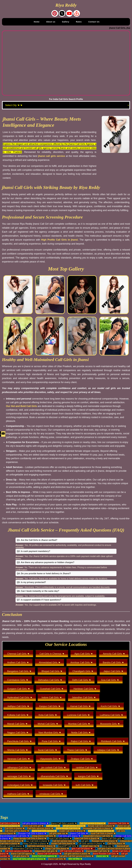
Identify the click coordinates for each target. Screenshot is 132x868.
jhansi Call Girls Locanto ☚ (64, 823)
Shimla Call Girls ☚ (17, 750)
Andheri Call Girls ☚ (18, 662)
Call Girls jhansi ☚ (116, 844)
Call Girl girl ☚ (53, 826)
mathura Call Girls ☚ (18, 794)
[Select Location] (66, 105)
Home (37, 22)
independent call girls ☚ (46, 851)
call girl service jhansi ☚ (74, 826)
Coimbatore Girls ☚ (18, 680)
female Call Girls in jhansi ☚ (101, 826)
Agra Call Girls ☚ (83, 654)
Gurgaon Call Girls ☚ (18, 689)
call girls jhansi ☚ (21, 856)
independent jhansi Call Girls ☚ (98, 836)
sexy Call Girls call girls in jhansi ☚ (29, 859)
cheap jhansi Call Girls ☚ (44, 836)
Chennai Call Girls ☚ (18, 654)
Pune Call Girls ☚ (51, 741)
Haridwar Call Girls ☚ (85, 689)
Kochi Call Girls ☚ (110, 706)
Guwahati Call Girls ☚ (52, 689)
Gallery (66, 22)
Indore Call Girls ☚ (52, 698)
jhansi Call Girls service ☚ (44, 831)
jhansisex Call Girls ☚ (118, 823)
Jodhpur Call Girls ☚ (18, 706)
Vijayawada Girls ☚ (50, 759)
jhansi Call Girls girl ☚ (33, 826)
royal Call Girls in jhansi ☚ (103, 833)
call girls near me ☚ (58, 833)
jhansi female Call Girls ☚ (68, 828)
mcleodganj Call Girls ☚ (20, 785)
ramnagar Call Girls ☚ (19, 776)
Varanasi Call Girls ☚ (18, 759)
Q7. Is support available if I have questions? (39, 600)
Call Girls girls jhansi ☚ (69, 836)
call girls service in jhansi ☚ (35, 823)
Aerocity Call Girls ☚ (114, 654)
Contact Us (94, 22)
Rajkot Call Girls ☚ (81, 741)
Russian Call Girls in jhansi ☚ (32, 833)
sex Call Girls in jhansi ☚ (38, 841)
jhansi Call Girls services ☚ (101, 831)
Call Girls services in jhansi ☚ (41, 846)
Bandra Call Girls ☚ (113, 662)
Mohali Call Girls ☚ (48, 724)
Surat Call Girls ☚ (47, 750)
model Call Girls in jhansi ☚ (72, 831)
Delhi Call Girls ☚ (81, 680)
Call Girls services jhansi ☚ (40, 828)
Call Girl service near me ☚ (65, 841)
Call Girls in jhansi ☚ (10, 823)
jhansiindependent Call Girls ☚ (14, 836)
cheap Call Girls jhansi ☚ (57, 849)
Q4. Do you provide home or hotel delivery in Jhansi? (44, 574)
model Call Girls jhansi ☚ (63, 844)
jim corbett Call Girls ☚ (54, 768)
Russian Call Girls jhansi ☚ (104, 841)
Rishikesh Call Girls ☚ (113, 741)
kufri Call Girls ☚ (85, 785)
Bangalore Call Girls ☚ (19, 671)
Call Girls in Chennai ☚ (52, 654)
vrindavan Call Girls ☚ (51, 794)
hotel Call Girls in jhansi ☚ (87, 838)
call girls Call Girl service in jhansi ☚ (76, 856)
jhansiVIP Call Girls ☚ (68, 846)
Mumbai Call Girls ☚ (79, 724)
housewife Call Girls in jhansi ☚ (98, 828)
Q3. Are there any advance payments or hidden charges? (46, 562)
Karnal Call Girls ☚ (80, 706)
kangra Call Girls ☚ (88, 776)
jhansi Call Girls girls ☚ (113, 838)
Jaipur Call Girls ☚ (113, 671)
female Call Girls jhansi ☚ (12, 846)
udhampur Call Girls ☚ (19, 768)
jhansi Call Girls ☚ (79, 833)
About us (51, 22)
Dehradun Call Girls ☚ (50, 680)
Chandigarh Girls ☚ (83, 671)
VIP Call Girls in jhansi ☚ (72, 851)
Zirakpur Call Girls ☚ (82, 759)
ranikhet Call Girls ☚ (87, 768)
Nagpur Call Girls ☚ (18, 733)
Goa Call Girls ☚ (110, 680)
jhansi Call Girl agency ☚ (23, 854)
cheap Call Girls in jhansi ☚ (35, 844)
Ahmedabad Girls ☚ (50, 662)
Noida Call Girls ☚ (81, 733)
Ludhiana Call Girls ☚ (111, 715)
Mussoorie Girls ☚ (110, 724)
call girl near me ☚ (90, 846)
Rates (79, 22)
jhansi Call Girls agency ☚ (44, 856)
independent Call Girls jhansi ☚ (27, 849)
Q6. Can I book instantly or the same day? (38, 591)
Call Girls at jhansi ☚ (10, 826)
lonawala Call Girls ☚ (54, 785)
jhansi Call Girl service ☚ (49, 854)
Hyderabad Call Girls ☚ (20, 698)
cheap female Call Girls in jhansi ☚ (30, 838)
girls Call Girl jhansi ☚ (82, 849)
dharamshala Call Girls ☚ (54, 776)
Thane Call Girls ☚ (77, 750)
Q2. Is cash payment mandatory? (34, 551)
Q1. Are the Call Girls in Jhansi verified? (37, 540)
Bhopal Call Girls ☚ (52, 671)
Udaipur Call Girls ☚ (108, 750)
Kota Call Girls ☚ (48, 715)
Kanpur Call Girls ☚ (50, 706)
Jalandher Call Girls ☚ (84, 698)
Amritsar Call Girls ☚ (81, 662)
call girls (85, 841)
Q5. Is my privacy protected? (31, 582)
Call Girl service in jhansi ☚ (92, 823)
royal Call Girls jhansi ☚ (60, 838)
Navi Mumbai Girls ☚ (50, 733)
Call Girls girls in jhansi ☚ (17, 831)
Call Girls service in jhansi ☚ (91, 844)
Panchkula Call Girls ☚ (19, 741)
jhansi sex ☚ (108, 846)
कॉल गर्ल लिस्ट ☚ (75, 859)
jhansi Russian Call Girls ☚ (105, 854)
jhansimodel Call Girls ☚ (98, 851)
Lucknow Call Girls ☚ (78, 715)
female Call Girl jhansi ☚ (12, 841)
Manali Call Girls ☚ (17, 724)
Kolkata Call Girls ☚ (18, 715)
